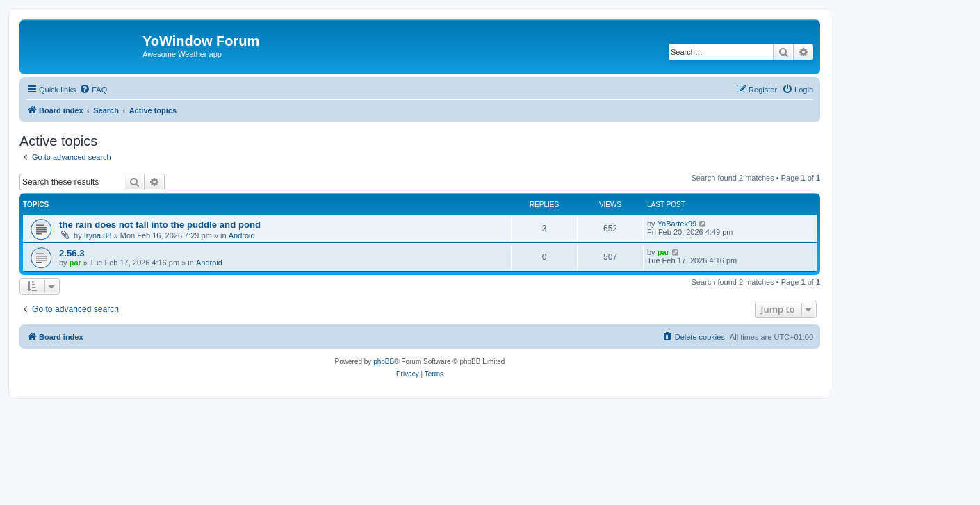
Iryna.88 (98, 235)
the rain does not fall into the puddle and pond (160, 225)
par (75, 263)
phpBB (384, 362)
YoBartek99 (677, 224)
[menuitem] (93, 90)
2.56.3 (72, 253)
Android (242, 235)
